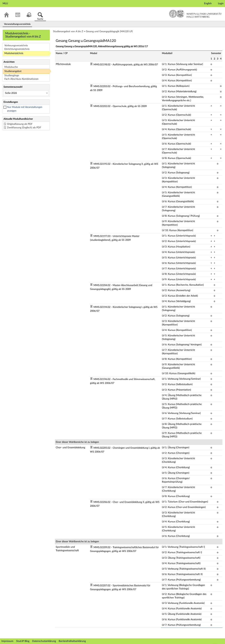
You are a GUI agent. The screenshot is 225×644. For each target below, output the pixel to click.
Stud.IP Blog (23, 641)
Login (221, 4)
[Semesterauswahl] (26, 93)
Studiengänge (12, 76)
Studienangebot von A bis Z (68, 32)
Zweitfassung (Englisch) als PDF (24, 128)
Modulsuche (11, 67)
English (208, 4)
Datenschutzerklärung (44, 641)
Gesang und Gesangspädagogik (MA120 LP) (109, 32)
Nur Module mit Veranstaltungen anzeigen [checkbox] (25, 109)
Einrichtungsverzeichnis (17, 49)
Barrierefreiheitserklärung (72, 641)
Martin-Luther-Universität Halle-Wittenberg (195, 14)
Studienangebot (13, 71)
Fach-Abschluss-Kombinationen (21, 79)
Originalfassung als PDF (20, 124)
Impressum (7, 641)
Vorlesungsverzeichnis (16, 46)
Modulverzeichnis (14, 53)
